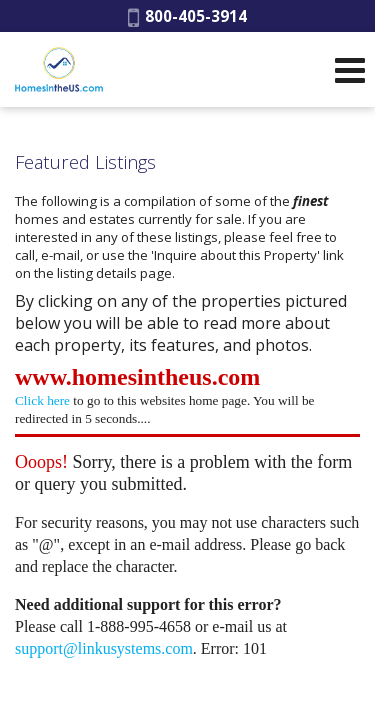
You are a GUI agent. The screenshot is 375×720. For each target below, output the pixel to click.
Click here (42, 400)
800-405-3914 (187, 16)
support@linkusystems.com (104, 648)
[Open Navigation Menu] (350, 70)
